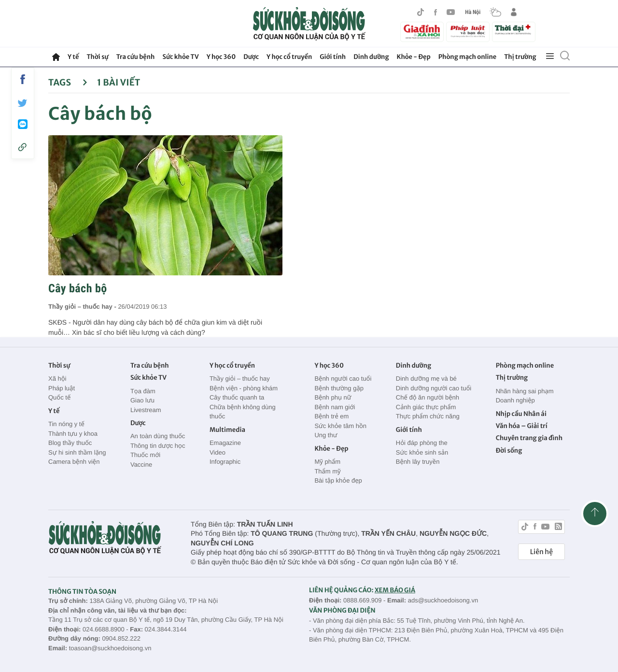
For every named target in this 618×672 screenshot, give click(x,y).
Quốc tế (59, 397)
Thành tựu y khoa (73, 434)
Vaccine (141, 465)
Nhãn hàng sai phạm (525, 391)
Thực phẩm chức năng (428, 416)
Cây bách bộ (78, 288)
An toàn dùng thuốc (158, 436)
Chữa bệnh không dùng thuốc (243, 412)
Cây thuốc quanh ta (237, 397)
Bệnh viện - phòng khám (244, 388)
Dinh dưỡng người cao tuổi (434, 388)
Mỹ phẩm (327, 462)
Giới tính (333, 57)
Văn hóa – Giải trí (522, 426)
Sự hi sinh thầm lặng (77, 452)
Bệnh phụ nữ (333, 397)
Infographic (225, 462)
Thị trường (520, 57)
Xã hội (57, 379)
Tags (68, 82)
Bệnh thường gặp (339, 388)
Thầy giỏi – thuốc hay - (83, 307)
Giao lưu (142, 400)
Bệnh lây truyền (418, 462)
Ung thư (326, 435)
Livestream (146, 410)
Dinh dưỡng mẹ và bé (426, 379)
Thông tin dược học (158, 446)
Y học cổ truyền (289, 57)
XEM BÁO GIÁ (395, 590)
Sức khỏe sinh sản (422, 452)
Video (218, 452)
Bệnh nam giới (335, 407)
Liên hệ (541, 552)
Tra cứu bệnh (136, 57)
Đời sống (509, 450)
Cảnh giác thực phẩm (426, 407)
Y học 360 (221, 57)
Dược (251, 57)
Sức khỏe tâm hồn (340, 426)
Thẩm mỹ (327, 471)
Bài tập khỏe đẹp (338, 480)
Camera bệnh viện (74, 462)
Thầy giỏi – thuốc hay (240, 379)
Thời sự (97, 57)
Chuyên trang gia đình (529, 438)
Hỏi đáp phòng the (422, 443)
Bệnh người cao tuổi (343, 379)
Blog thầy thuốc (70, 443)
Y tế (73, 57)
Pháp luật (62, 388)
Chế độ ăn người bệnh (428, 397)
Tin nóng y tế (66, 424)
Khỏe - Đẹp (414, 57)
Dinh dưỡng (371, 57)
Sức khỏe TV (180, 57)
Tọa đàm (143, 391)
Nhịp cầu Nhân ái (521, 414)
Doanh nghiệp (515, 400)
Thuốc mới (145, 455)
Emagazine (225, 443)
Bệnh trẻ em (331, 416)
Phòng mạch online (467, 57)
